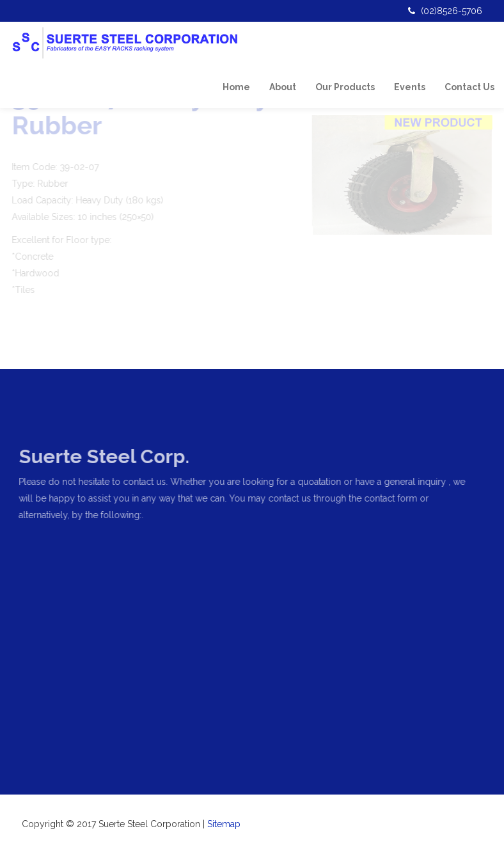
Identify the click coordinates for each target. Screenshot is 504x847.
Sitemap (224, 824)
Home (236, 87)
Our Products (345, 87)
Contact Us (469, 87)
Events (410, 87)
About (283, 87)
